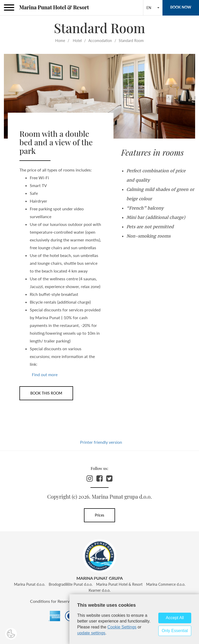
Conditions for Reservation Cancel (61, 601)
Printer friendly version (101, 442)
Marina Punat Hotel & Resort (54, 7)
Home (60, 41)
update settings (91, 633)
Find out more (45, 374)
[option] (99, 96)
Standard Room (131, 41)
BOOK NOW (181, 7)
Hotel (77, 41)
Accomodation (100, 41)
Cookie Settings (122, 627)
